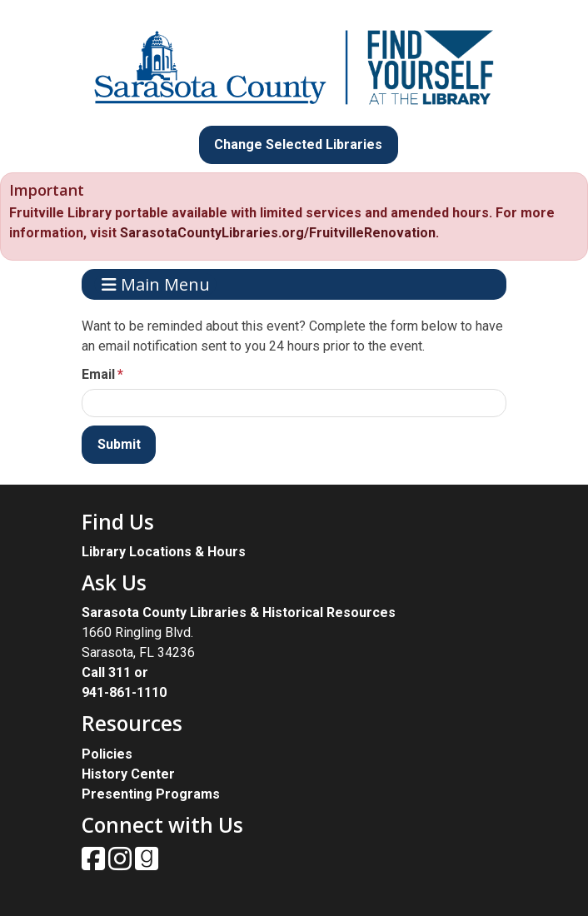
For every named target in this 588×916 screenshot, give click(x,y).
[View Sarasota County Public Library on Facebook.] (95, 864)
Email (98, 374)
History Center (128, 774)
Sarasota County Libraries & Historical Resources (239, 612)
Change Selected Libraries (298, 144)
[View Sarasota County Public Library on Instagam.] (122, 864)
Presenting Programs (151, 794)
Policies (107, 754)
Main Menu (156, 284)
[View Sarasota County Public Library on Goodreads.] (147, 864)
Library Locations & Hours (164, 552)
